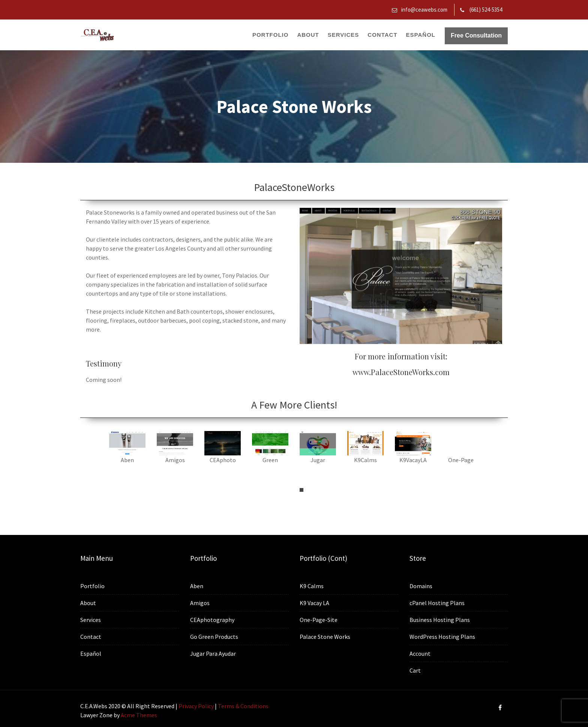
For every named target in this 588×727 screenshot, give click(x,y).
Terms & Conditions (243, 706)
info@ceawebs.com (424, 10)
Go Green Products (215, 636)
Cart (416, 669)
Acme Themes (139, 715)
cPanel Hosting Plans (438, 603)
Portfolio (271, 35)
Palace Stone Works (326, 635)
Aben (198, 587)
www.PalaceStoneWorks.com (401, 372)
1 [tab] (301, 490)
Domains (422, 587)
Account (421, 652)
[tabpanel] (127, 451)
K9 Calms (313, 586)
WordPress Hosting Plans (443, 636)
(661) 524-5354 (486, 10)
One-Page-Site (319, 619)
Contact (382, 35)
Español (421, 35)
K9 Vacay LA (315, 603)
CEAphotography (213, 619)
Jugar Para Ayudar (214, 652)
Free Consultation (476, 35)
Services (343, 35)
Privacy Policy (196, 706)
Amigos (201, 603)
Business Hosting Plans (440, 620)
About (308, 35)
